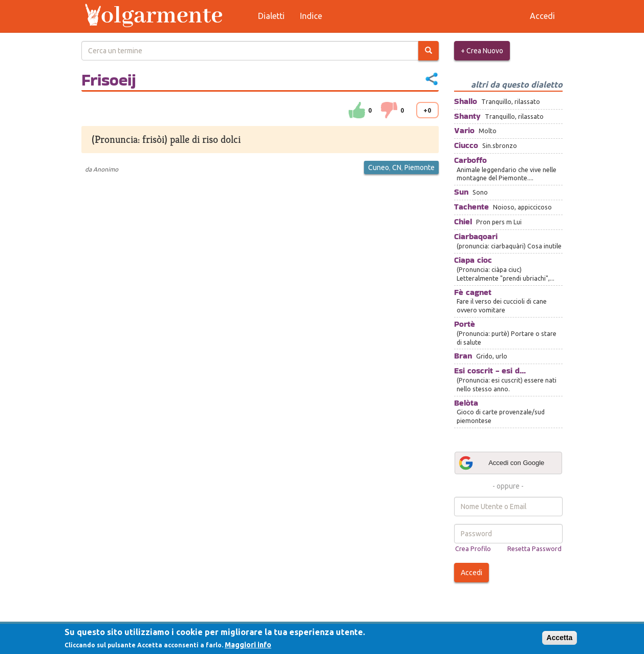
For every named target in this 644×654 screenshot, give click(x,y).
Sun (461, 192)
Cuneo (379, 167)
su (357, 110)
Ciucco (466, 145)
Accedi (471, 573)
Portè (465, 324)
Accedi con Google (501, 463)
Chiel (463, 221)
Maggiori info (248, 645)
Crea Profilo (473, 548)
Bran (463, 356)
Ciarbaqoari (476, 236)
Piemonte (420, 167)
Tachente (471, 207)
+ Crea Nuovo (482, 51)
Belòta (466, 403)
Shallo (466, 101)
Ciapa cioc (473, 260)
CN (397, 167)
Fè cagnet (473, 292)
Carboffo (470, 160)
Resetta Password (534, 548)
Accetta (560, 638)
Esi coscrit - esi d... (490, 371)
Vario (464, 130)
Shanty (467, 116)
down (389, 110)
